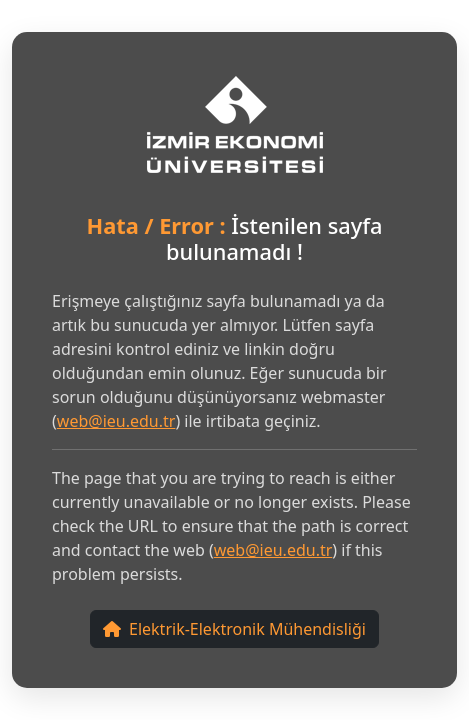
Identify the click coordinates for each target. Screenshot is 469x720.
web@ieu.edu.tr (116, 421)
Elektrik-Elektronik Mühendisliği (234, 629)
